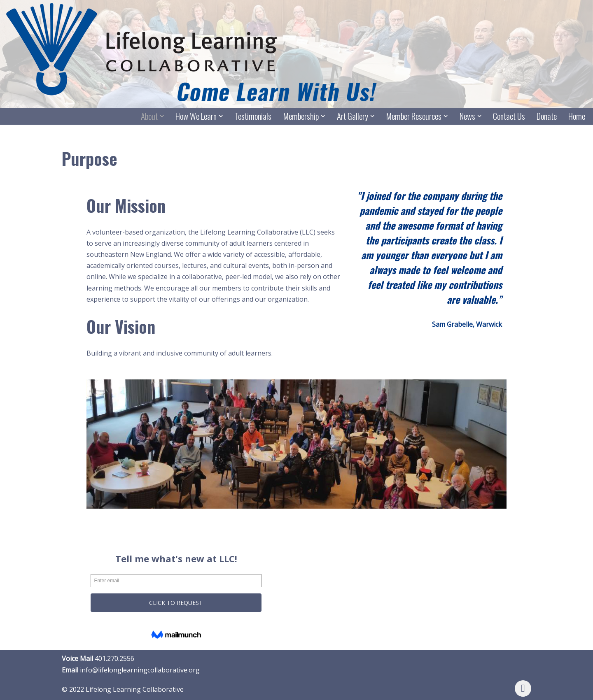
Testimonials (253, 116)
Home (577, 116)
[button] (162, 116)
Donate (547, 116)
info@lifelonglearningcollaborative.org (140, 670)
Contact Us (509, 116)
